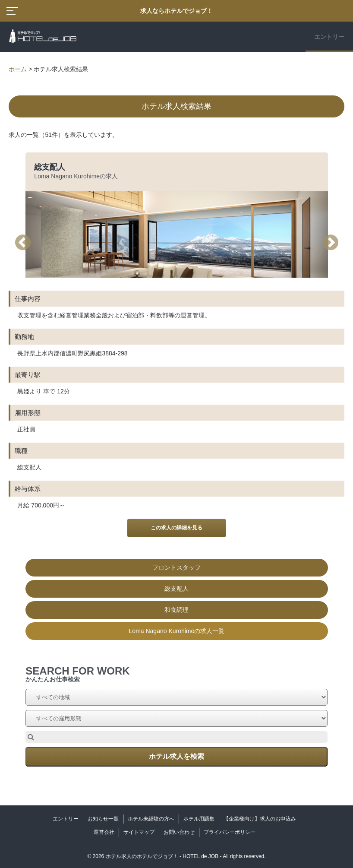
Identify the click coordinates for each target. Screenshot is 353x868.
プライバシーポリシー (230, 832)
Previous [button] (26, 242)
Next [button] (334, 242)
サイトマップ (139, 832)
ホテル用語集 (199, 819)
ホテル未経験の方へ (151, 819)
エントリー (329, 37)
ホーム (18, 69)
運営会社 (104, 832)
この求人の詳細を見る (176, 528)
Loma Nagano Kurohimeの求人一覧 (177, 631)
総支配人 (50, 167)
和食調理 (176, 610)
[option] (176, 396)
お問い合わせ (179, 832)
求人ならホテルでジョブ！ (176, 11)
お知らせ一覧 (103, 819)
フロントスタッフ (176, 567)
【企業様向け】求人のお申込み (260, 819)
